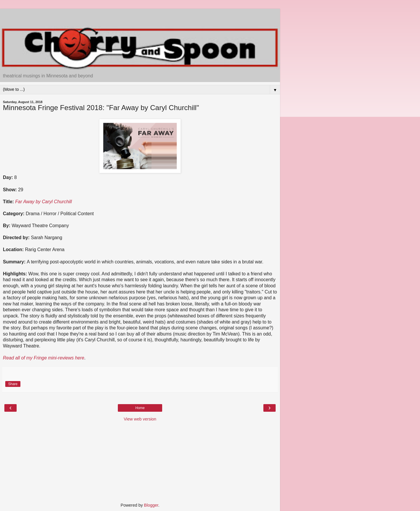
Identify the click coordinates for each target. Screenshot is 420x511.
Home (140, 408)
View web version (140, 419)
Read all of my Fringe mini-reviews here (44, 358)
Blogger (151, 505)
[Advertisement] (140, 16)
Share (13, 384)
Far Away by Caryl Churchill (43, 202)
